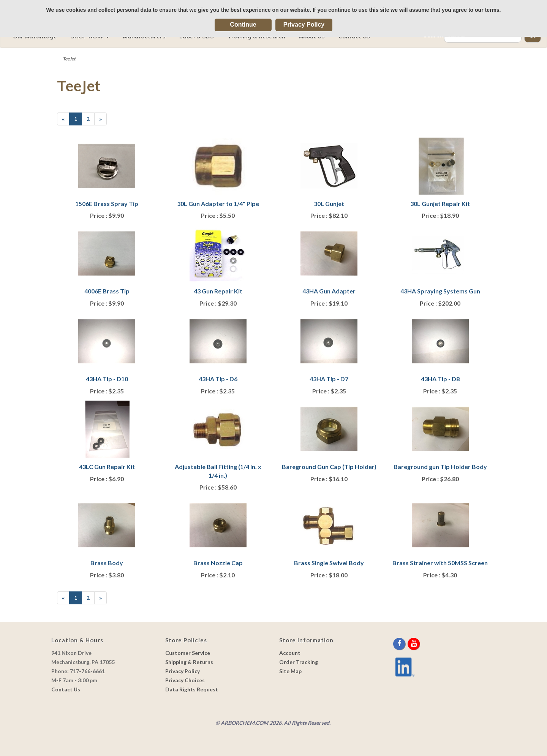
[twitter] (407, 644)
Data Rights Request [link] (192, 689)
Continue (243, 25)
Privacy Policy (304, 25)
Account (290, 653)
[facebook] (400, 644)
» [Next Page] (103, 120)
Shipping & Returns (189, 662)
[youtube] (414, 644)
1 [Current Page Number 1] (78, 120)
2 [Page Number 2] (91, 119)
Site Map (290, 671)
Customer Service (188, 653)
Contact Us (66, 689)
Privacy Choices (185, 680)
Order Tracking (299, 662)
